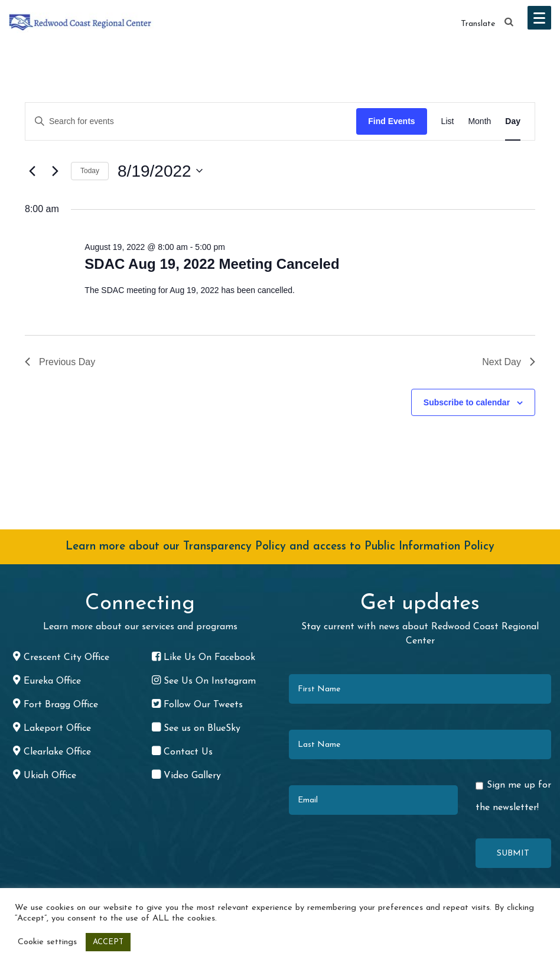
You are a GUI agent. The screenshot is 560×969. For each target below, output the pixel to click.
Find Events (391, 121)
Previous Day (60, 362)
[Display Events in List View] (448, 121)
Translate (478, 24)
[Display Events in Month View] (479, 121)
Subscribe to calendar (467, 402)
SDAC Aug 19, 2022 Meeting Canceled (212, 264)
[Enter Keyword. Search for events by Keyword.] (191, 121)
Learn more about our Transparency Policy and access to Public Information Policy (280, 547)
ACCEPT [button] (108, 942)
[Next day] (55, 171)
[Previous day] (32, 171)
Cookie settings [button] (47, 942)
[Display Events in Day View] (513, 121)
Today (90, 171)
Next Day (509, 362)
